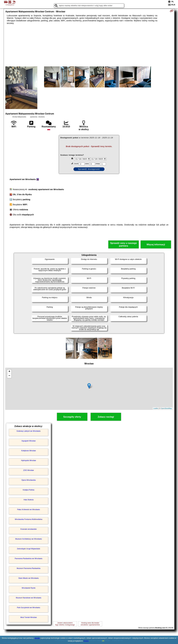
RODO (86, 641)
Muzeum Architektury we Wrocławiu (29, 539)
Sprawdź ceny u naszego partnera (123, 244)
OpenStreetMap (166, 408)
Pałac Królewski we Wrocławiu (28, 510)
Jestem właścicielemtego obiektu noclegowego (65, 624)
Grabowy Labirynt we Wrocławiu (29, 431)
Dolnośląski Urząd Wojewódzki (28, 549)
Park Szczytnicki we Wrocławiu (28, 608)
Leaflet (156, 408)
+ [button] (9, 372)
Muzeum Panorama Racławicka (29, 568)
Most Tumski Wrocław (28, 617)
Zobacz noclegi (106, 417)
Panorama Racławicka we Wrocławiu (29, 559)
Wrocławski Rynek (28, 588)
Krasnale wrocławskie (29, 529)
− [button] (9, 376)
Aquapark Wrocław (29, 441)
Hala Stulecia (29, 500)
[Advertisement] (89, 45)
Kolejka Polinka (28, 490)
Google (37, 638)
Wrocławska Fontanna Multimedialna (28, 519)
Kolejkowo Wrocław (28, 451)
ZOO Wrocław (29, 470)
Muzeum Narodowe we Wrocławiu (29, 598)
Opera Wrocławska (29, 480)
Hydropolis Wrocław (28, 460)
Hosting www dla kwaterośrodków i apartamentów (90, 624)
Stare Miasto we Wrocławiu (29, 578)
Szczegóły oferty (72, 417)
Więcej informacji (156, 245)
